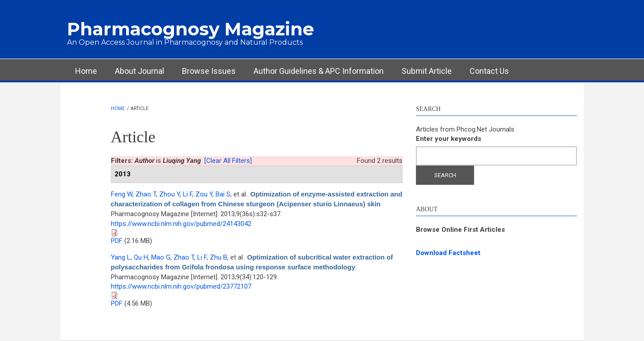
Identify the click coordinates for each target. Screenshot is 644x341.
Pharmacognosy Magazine (191, 29)
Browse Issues (209, 71)
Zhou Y (169, 194)
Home (86, 71)
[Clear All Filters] (228, 161)
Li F (188, 194)
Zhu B (218, 257)
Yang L (121, 257)
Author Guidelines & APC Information (319, 71)
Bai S (223, 194)
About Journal (140, 71)
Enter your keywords (449, 139)
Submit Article (427, 71)
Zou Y (204, 194)
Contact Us (489, 71)
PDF (117, 241)
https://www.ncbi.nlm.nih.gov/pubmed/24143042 (181, 224)
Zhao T (146, 194)
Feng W (122, 194)
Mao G (161, 257)
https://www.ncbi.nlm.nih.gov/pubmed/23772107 (181, 286)
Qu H (141, 257)
